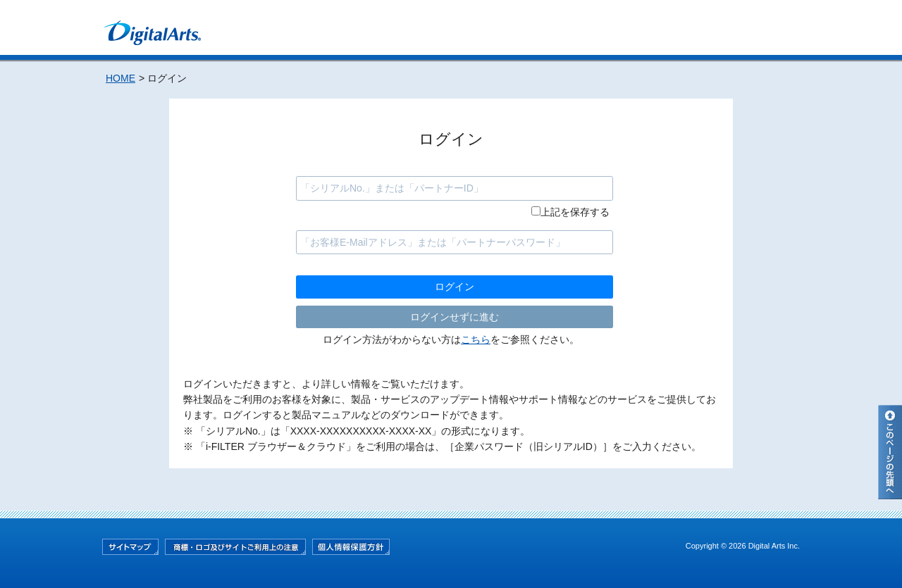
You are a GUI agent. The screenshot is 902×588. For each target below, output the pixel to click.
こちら (476, 339)
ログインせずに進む (455, 317)
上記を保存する (575, 212)
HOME (121, 78)
